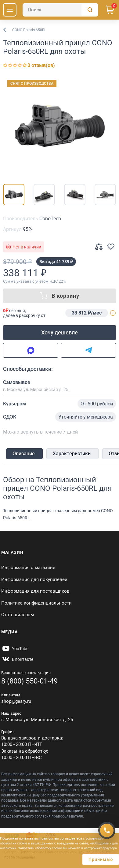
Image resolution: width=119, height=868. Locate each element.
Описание (24, 454)
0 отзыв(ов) (41, 65)
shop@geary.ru (16, 701)
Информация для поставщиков (35, 591)
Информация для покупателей (34, 579)
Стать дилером (18, 615)
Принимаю (101, 859)
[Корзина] (110, 10)
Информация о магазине (28, 568)
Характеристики (72, 454)
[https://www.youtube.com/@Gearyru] (15, 649)
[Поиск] (60, 10)
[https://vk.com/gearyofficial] (17, 659)
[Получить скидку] (107, 830)
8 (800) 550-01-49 (29, 681)
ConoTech (50, 219)
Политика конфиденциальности (36, 603)
